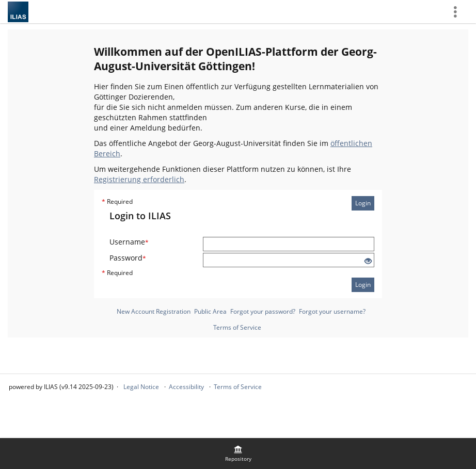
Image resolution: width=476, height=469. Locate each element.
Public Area (210, 311)
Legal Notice (141, 387)
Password (128, 258)
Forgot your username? (332, 311)
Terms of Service (237, 327)
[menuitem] (238, 454)
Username (129, 242)
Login (363, 203)
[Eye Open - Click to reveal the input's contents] (368, 261)
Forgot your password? (263, 311)
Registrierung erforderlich (139, 179)
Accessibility (186, 387)
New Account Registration (154, 311)
